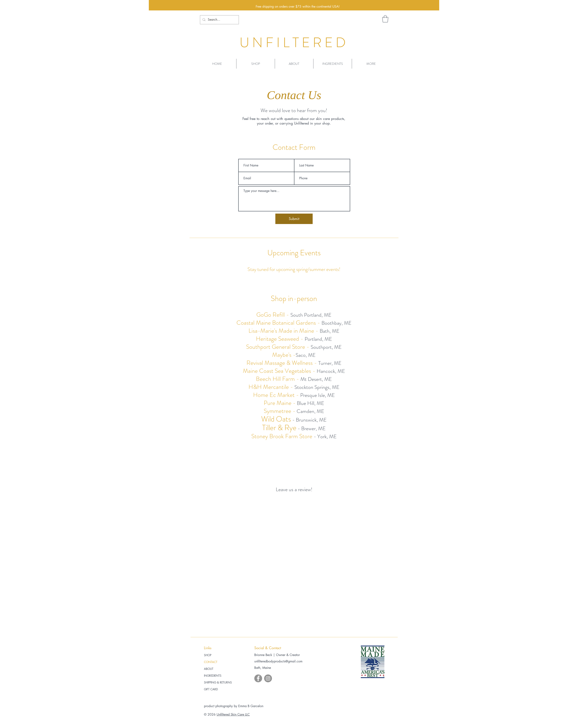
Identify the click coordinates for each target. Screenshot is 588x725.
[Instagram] (268, 678)
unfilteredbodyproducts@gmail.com (278, 661)
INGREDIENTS (213, 676)
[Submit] (294, 219)
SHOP (208, 655)
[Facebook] (258, 678)
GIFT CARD (211, 689)
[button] (385, 19)
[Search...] (219, 20)
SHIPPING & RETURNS (218, 682)
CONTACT (211, 662)
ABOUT (209, 669)
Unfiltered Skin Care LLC (233, 714)
